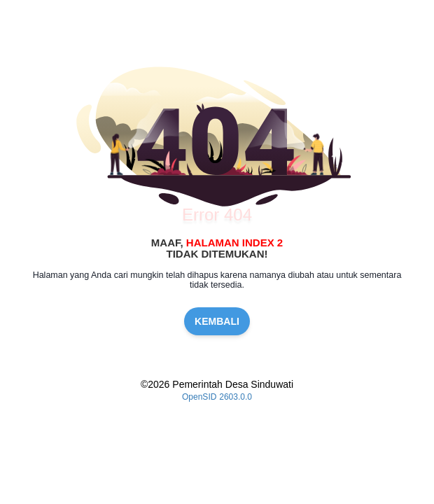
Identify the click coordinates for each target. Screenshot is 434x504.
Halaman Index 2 (234, 243)
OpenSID (199, 397)
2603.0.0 (236, 397)
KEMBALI (217, 321)
